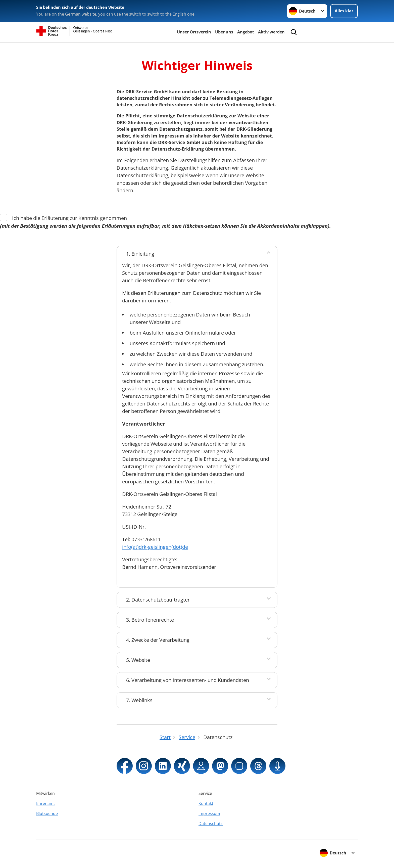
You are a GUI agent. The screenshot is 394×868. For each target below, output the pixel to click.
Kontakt (206, 803)
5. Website (138, 660)
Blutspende (47, 813)
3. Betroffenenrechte (150, 620)
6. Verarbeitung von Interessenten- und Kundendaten (188, 680)
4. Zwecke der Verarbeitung (158, 640)
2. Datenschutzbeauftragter (158, 600)
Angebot (246, 32)
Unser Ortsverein (194, 32)
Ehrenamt (46, 803)
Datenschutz (211, 824)
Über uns (224, 32)
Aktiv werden (271, 32)
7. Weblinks (139, 700)
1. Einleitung (140, 254)
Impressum (209, 813)
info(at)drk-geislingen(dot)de (155, 547)
